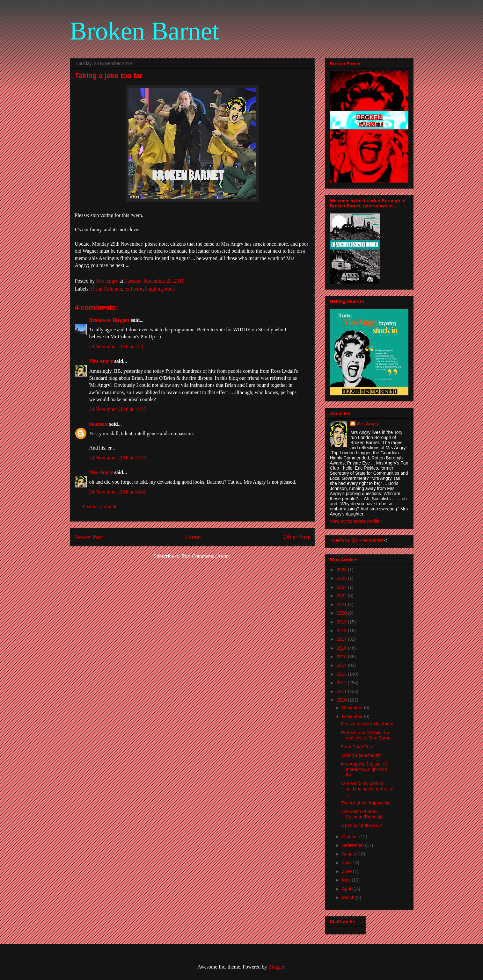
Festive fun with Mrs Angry (367, 724)
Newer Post (89, 537)
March (349, 897)
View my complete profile (355, 521)
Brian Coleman (107, 289)
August (350, 854)
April (347, 889)
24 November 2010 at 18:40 (118, 492)
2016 (342, 648)
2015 (342, 657)
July (347, 863)
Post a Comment (100, 506)
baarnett (99, 424)
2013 (342, 674)
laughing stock (160, 289)
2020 (342, 613)
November (353, 717)
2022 (342, 596)
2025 (342, 578)
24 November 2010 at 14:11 (118, 346)
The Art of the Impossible (366, 803)
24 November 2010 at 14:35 (118, 409)
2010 (342, 700)
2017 (342, 639)
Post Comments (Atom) (206, 556)
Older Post (296, 537)
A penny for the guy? (361, 825)
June (348, 871)
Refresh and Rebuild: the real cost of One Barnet (366, 735)
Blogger (276, 967)
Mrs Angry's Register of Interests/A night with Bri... (364, 769)
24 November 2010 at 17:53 (118, 458)
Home (193, 537)
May (347, 880)
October (351, 837)
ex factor (134, 289)
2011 (342, 691)
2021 (342, 604)
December (353, 708)
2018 (342, 631)
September (354, 845)
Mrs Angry (101, 361)
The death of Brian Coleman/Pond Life (362, 814)
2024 (342, 587)
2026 (342, 570)
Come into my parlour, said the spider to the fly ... (367, 789)
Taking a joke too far (361, 755)
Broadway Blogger (110, 320)
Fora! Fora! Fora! (358, 747)
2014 (342, 665)
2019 (342, 622)
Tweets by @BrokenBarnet (357, 540)
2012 (342, 683)
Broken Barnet (145, 31)
